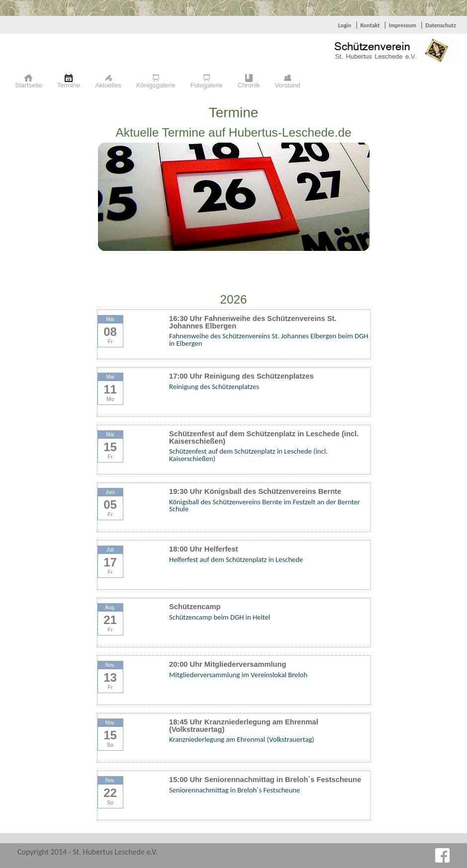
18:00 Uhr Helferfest (203, 549)
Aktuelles (108, 85)
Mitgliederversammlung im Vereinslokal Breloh (238, 675)
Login (345, 25)
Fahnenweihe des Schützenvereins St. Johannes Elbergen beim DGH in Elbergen (269, 340)
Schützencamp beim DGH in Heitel (220, 617)
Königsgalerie (156, 85)
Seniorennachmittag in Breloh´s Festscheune (234, 790)
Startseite (29, 85)
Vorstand (288, 85)
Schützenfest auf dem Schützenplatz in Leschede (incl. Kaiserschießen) (264, 437)
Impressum (403, 25)
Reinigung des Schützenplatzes (214, 387)
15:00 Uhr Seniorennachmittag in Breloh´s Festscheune (265, 780)
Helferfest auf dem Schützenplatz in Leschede (236, 559)
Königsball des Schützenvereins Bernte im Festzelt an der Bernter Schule (265, 506)
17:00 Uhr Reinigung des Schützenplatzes (241, 376)
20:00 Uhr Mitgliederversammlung (228, 664)
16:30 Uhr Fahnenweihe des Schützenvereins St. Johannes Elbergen (253, 322)
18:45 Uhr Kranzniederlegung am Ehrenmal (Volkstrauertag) (244, 726)
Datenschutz (441, 25)
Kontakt (370, 25)
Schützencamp (195, 607)
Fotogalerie (207, 85)
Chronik (249, 85)
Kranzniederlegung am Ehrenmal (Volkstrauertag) (242, 739)
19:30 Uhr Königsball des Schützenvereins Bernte (255, 491)
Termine (69, 85)
